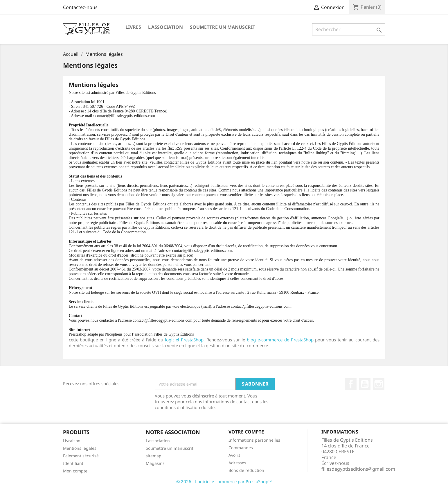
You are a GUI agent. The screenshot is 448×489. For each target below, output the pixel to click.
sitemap (154, 456)
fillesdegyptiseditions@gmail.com (358, 469)
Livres (133, 27)
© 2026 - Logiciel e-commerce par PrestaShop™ (224, 481)
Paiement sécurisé (81, 456)
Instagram (379, 384)
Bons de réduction (246, 470)
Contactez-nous (80, 7)
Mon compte (75, 471)
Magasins (155, 463)
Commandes (241, 448)
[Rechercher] (349, 29)
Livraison (72, 441)
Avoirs (234, 455)
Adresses (237, 463)
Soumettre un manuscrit (223, 27)
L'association (165, 27)
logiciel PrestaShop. (186, 340)
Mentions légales (80, 448)
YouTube (365, 384)
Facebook (351, 384)
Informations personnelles (254, 440)
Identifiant (73, 463)
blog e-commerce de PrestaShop (280, 340)
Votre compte (246, 432)
